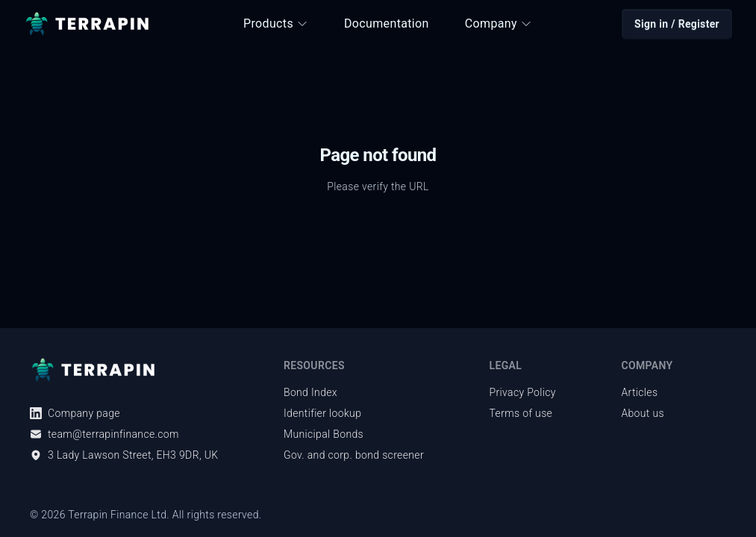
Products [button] (276, 23)
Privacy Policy (523, 392)
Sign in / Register (677, 24)
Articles (639, 392)
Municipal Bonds (324, 434)
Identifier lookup (322, 413)
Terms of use (521, 413)
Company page (75, 413)
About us (643, 413)
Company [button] (499, 23)
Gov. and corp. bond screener (354, 455)
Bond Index (310, 392)
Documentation (387, 23)
